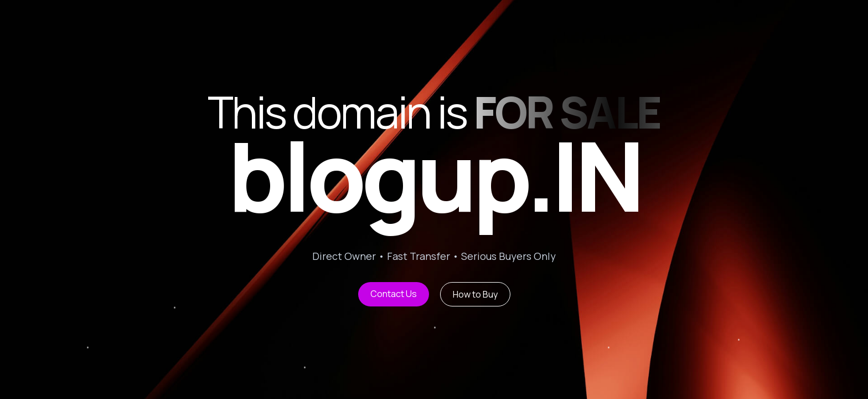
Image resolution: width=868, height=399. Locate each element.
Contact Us (394, 294)
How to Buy (475, 294)
